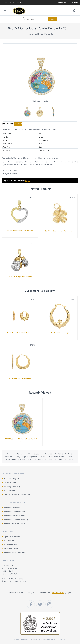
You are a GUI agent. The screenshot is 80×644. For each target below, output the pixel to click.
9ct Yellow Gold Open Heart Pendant (20, 230)
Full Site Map (9, 490)
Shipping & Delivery (12, 486)
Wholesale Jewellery (12, 508)
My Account (9, 541)
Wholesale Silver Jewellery (15, 515)
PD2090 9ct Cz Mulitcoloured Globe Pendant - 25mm (21, 440)
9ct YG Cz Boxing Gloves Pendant (20, 277)
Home (30, 34)
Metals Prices (58, 593)
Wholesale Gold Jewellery (14, 512)
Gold (37, 34)
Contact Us (61, 3)
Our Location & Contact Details (17, 494)
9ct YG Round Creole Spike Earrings (20, 333)
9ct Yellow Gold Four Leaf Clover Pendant (60, 231)
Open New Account (12, 537)
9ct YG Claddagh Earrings (60, 333)
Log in (28, 181)
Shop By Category (11, 478)
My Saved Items (10, 544)
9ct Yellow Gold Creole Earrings (20, 378)
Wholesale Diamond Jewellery (16, 519)
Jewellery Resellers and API (15, 523)
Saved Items (73, 3)
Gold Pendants (47, 34)
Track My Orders (11, 549)
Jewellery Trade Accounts (14, 553)
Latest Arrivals (10, 482)
